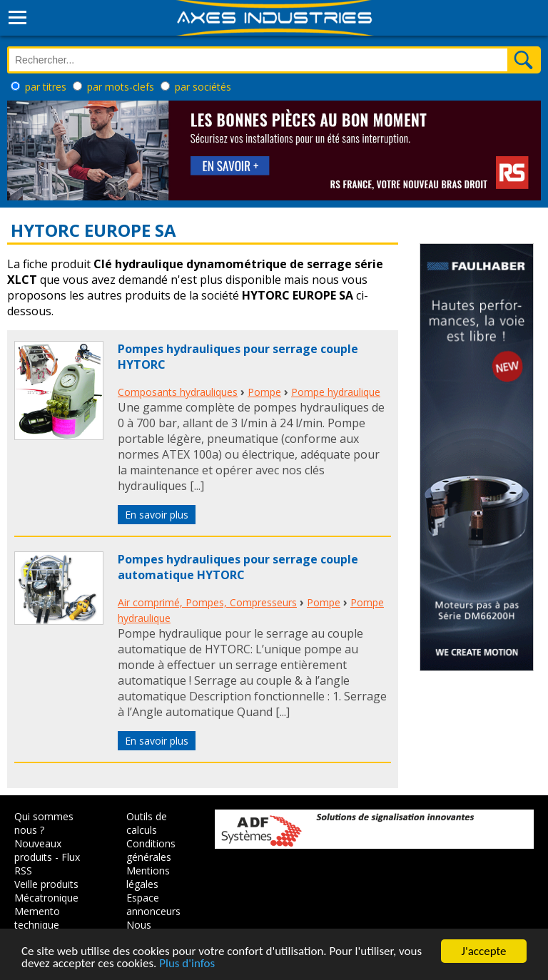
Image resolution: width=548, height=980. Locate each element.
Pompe (264, 392)
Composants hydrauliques (178, 392)
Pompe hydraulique (336, 392)
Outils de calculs (147, 823)
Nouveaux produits (38, 850)
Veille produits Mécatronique (46, 891)
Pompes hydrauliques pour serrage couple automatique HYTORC (238, 567)
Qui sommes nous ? (44, 823)
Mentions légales (148, 877)
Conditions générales (151, 850)
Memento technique (37, 918)
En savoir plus (157, 515)
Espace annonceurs (153, 904)
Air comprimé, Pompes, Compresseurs (207, 602)
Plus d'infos (187, 966)
